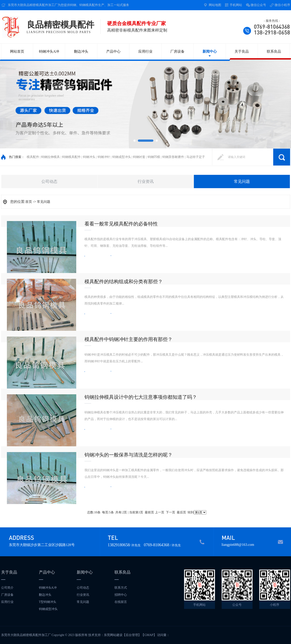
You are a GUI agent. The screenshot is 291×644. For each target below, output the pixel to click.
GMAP (149, 635)
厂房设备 (177, 51)
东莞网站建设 (113, 635)
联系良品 (274, 51)
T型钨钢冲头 (48, 602)
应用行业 (145, 51)
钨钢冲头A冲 (49, 51)
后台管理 (132, 635)
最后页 (181, 512)
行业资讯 (146, 181)
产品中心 (113, 51)
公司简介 (7, 588)
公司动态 (49, 181)
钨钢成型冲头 (48, 609)
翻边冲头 (81, 51)
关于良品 (242, 51)
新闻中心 (210, 51)
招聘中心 (121, 595)
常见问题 (242, 181)
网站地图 (215, 5)
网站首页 (17, 51)
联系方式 (121, 588)
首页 (29, 202)
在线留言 (121, 602)
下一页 (171, 512)
